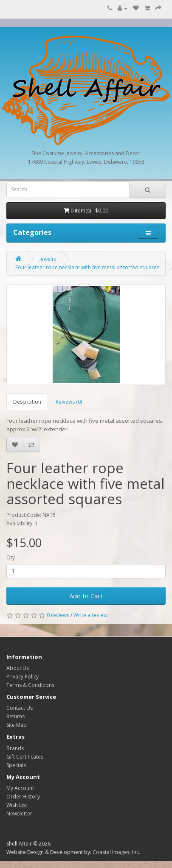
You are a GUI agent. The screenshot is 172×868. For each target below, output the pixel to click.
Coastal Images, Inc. (116, 852)
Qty (11, 557)
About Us (18, 668)
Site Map (17, 725)
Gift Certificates (25, 757)
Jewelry (48, 259)
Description (27, 402)
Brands (15, 748)
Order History (23, 797)
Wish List (17, 805)
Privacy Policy (23, 677)
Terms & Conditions (30, 685)
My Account (20, 788)
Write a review (90, 615)
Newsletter (19, 814)
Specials (16, 765)
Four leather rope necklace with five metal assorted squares (87, 267)
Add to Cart (86, 596)
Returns (16, 716)
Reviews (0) (69, 402)
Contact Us (20, 708)
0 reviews (58, 615)
